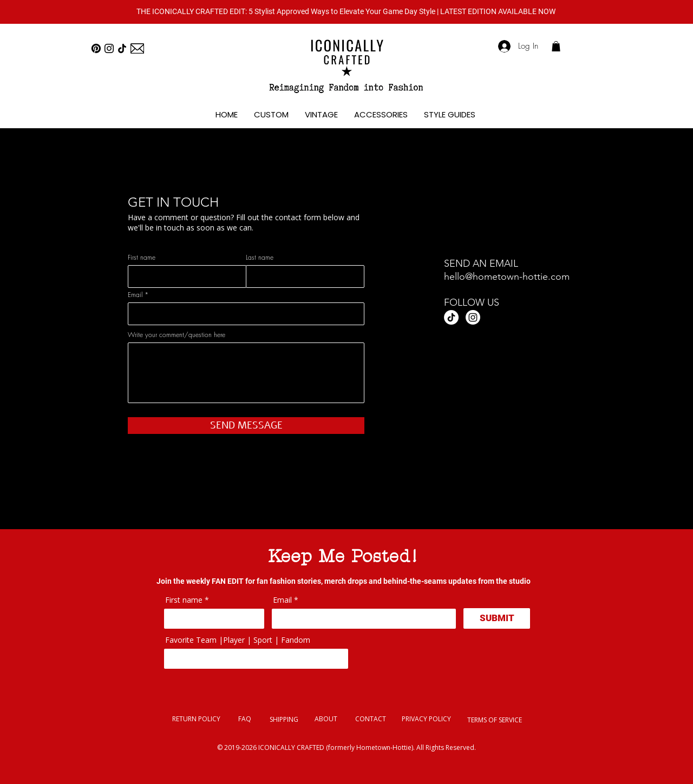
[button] (346, 11)
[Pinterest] (96, 48)
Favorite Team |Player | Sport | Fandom (238, 640)
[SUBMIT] (497, 618)
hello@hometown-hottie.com (507, 276)
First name (142, 258)
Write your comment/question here (176, 335)
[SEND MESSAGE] (246, 426)
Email (135, 295)
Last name (260, 258)
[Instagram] (109, 48)
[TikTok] (122, 48)
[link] (556, 46)
